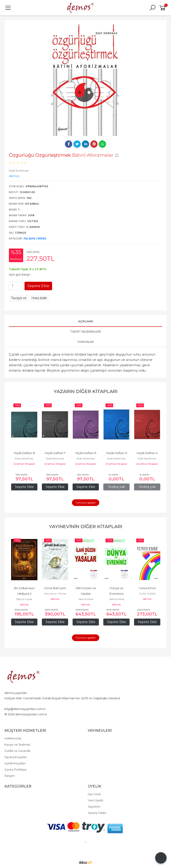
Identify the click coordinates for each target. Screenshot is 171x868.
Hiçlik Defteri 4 (147, 453)
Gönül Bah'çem (55, 588)
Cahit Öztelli (147, 593)
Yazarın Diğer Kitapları (86, 391)
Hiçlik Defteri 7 (55, 453)
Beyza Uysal (24, 599)
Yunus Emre (147, 588)
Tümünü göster (86, 503)
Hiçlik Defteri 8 (24, 453)
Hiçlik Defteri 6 (86, 453)
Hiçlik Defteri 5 (117, 453)
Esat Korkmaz (24, 458)
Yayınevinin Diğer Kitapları (86, 526)
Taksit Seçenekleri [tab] (86, 332)
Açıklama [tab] (86, 321)
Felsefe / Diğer (35, 239)
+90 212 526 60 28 (17, 703)
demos (24, 604)
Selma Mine (86, 599)
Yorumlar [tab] (85, 342)
